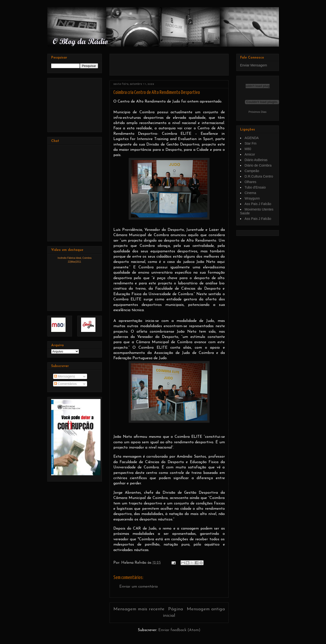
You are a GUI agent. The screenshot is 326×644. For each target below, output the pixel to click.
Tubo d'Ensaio (255, 187)
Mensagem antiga (206, 609)
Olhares (251, 182)
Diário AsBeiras (256, 160)
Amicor (250, 154)
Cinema (250, 193)
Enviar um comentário (139, 587)
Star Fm (251, 143)
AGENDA (252, 138)
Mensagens (65, 376)
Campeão (252, 171)
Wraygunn (252, 198)
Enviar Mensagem (254, 65)
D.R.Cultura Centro (259, 176)
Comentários (65, 384)
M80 (248, 149)
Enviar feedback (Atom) (179, 630)
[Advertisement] (169, 63)
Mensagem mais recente (139, 609)
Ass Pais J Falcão (258, 204)
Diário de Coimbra (258, 165)
